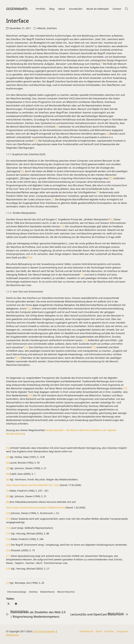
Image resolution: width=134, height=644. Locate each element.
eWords (41, 29)
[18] (30, 396)
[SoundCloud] (86, 631)
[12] (28, 309)
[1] (57, 127)
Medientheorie (48, 592)
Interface (52, 29)
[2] (108, 134)
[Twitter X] (9, 604)
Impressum (12, 635)
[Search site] (126, 9)
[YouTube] (109, 631)
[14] (26, 348)
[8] (111, 220)
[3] (36, 141)
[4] (22, 172)
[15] (94, 348)
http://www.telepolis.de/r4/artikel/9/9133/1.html (33, 486)
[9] (63, 227)
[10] (30, 258)
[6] (8, 480)
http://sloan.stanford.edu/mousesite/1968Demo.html (36, 508)
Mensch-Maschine (66, 592)
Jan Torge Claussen (45, 631)
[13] (85, 341)
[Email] (16, 604)
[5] (111, 179)
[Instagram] (122, 631)
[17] (125, 389)
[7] (53, 200)
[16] (18, 358)
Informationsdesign (17, 592)
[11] (82, 275)
